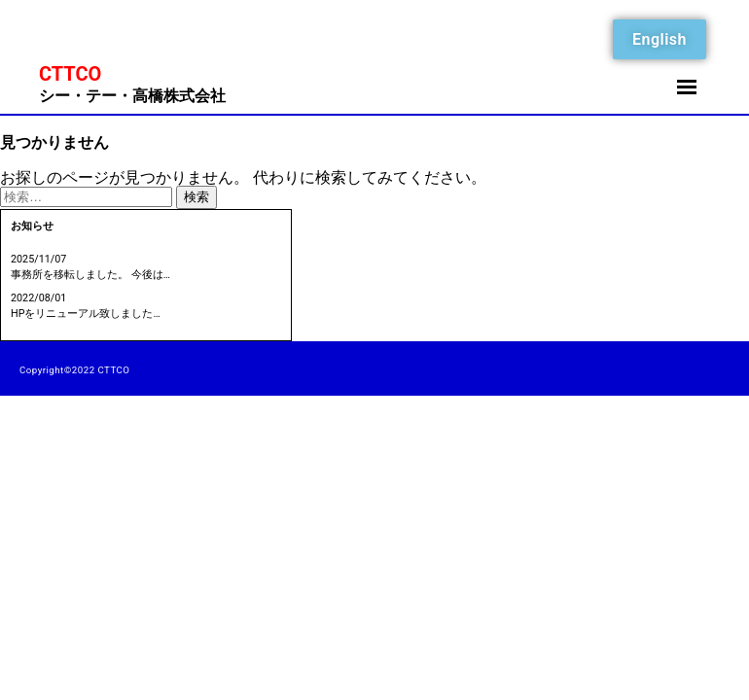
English (660, 39)
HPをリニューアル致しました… (86, 314)
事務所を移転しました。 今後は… (90, 275)
